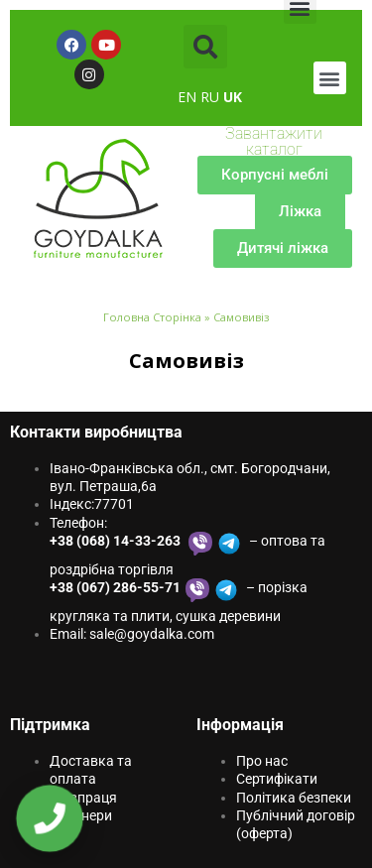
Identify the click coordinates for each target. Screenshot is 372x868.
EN (187, 97)
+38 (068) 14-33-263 (117, 541)
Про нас (262, 761)
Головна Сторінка (152, 317)
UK (233, 97)
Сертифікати (277, 779)
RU (210, 97)
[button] (205, 47)
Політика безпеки (294, 798)
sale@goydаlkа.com (152, 634)
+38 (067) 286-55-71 (115, 587)
